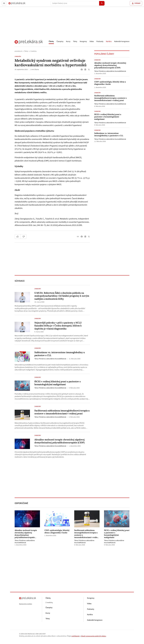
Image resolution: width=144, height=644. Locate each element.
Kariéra (109, 41)
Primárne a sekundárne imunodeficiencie (112, 71)
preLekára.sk (18, 51)
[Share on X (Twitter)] (89, 70)
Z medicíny (33, 51)
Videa (92, 41)
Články (51, 41)
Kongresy (83, 41)
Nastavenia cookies (26, 604)
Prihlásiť (136, 3)
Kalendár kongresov (122, 41)
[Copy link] (78, 237)
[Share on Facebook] (82, 70)
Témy (75, 41)
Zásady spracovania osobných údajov (93, 636)
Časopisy (60, 41)
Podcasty (100, 41)
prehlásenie (75, 636)
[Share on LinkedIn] (85, 70)
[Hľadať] (102, 3)
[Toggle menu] (4, 3)
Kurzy (68, 41)
